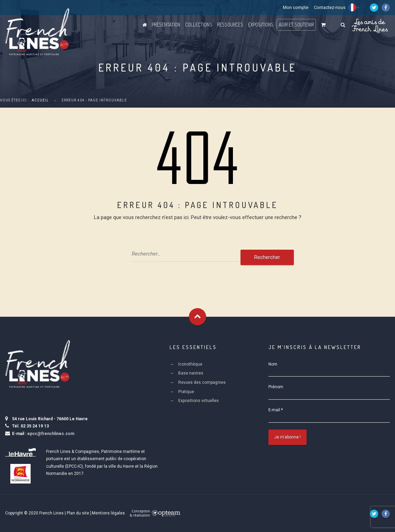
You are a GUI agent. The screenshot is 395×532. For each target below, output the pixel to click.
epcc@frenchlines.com (51, 434)
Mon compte (296, 7)
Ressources (230, 25)
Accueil (40, 100)
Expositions (261, 25)
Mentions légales (108, 513)
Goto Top (197, 317)
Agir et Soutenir (296, 25)
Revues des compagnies (202, 382)
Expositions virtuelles (199, 401)
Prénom (276, 387)
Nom (273, 364)
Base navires (191, 373)
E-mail (276, 410)
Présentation (166, 25)
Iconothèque (190, 364)
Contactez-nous (330, 7)
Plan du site (78, 513)
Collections (199, 25)
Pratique (186, 392)
